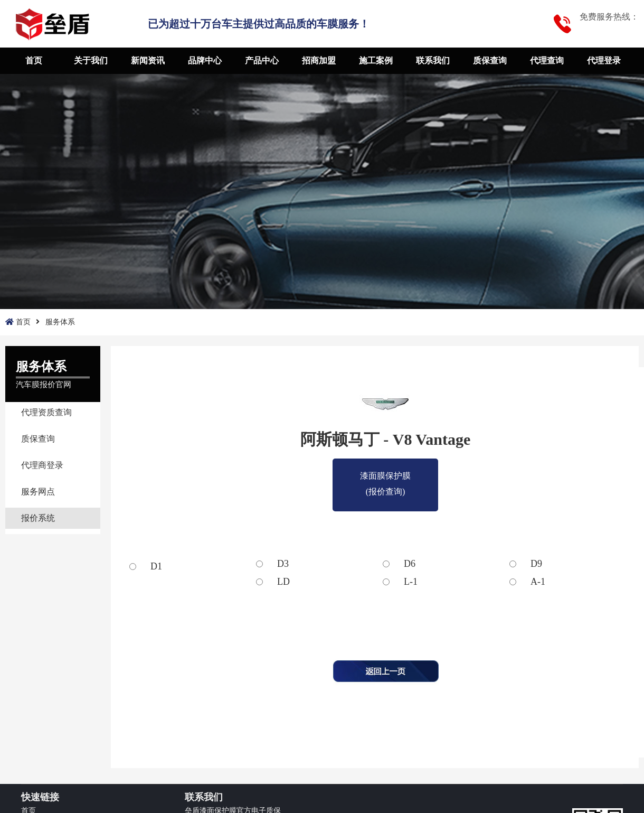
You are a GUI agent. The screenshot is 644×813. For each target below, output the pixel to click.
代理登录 (604, 60)
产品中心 (262, 60)
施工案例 (376, 60)
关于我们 (91, 60)
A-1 (538, 582)
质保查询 (490, 60)
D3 (283, 564)
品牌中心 (205, 60)
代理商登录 (42, 465)
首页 (34, 60)
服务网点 (38, 492)
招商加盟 (319, 60)
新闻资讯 (148, 60)
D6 (410, 564)
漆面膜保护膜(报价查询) (385, 478)
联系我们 (433, 60)
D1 (156, 566)
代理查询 (547, 60)
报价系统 (38, 518)
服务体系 (60, 322)
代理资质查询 (46, 412)
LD (283, 582)
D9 (536, 564)
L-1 (411, 582)
